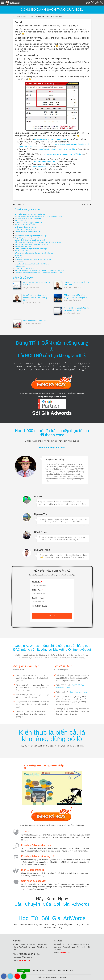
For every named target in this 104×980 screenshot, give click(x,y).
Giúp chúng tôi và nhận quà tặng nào (28, 238)
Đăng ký (52, 616)
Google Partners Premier (79, 692)
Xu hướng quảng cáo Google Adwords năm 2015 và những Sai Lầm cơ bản (41, 270)
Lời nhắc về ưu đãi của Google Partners (29, 231)
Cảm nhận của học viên (34, 881)
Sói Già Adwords (20, 16)
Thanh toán (51, 971)
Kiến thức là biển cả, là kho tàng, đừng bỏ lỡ (52, 736)
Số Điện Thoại (37, 590)
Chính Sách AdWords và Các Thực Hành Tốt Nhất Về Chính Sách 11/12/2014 (42, 273)
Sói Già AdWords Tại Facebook (56, 977)
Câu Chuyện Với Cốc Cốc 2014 (25, 225)
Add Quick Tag (20, 266)
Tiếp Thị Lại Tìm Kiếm (23, 251)
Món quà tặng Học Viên (23, 247)
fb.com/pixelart (40, 167)
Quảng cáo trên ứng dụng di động (27, 229)
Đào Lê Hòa (41, 532)
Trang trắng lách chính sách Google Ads (29, 218)
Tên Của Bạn (37, 582)
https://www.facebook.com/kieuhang (50, 139)
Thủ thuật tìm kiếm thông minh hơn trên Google (32, 236)
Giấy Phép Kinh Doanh (66, 971)
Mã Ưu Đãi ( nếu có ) (39, 606)
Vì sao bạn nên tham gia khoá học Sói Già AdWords (33, 264)
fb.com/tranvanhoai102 (44, 162)
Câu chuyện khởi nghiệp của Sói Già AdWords (31, 240)
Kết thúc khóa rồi (21, 221)
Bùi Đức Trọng (42, 550)
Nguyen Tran (41, 514)
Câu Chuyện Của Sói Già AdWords (52, 904)
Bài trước (19, 205)
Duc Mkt (39, 496)
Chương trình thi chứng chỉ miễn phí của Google (32, 249)
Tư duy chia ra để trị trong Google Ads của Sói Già (32, 244)
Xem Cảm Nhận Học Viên (52, 448)
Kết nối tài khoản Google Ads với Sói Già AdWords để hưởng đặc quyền (40, 216)
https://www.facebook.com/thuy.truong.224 (56, 149)
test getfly (19, 257)
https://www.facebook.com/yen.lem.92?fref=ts (62, 154)
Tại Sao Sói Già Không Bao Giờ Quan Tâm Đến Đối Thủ (34, 260)
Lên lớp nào (19, 262)
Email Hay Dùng (38, 598)
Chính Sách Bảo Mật (37, 971)
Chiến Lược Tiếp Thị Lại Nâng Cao (27, 227)
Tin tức (30, 16)
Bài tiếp (86, 205)
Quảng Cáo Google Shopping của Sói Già (29, 223)
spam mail (19, 255)
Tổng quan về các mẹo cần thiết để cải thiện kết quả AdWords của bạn (40, 242)
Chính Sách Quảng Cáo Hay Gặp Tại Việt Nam (31, 214)
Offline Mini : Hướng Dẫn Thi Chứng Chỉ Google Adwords (35, 253)
